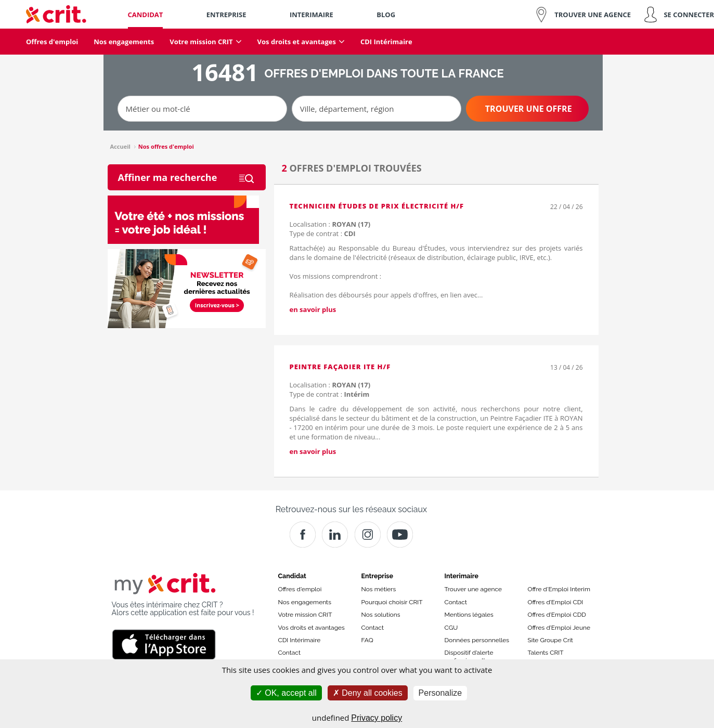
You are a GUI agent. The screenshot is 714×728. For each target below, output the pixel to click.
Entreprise (378, 576)
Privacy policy (377, 718)
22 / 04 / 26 (566, 207)
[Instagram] (368, 535)
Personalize (440, 693)
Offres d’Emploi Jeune (559, 628)
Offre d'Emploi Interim (559, 589)
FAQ (367, 640)
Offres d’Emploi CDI (556, 602)
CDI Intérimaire (300, 640)
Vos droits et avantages (311, 628)
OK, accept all (286, 693)
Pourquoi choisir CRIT (392, 602)
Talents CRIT (546, 653)
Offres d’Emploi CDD (557, 615)
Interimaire (462, 576)
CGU (451, 628)
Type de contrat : (323, 233)
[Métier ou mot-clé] (202, 109)
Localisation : (330, 224)
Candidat (292, 576)
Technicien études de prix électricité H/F (377, 206)
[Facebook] (303, 535)
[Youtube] (400, 535)
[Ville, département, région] (377, 109)
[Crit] (335, 535)
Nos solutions (381, 615)
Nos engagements (305, 602)
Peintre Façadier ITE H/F (340, 367)
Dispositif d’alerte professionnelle (469, 656)
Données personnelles (477, 640)
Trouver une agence (473, 589)
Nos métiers (379, 589)
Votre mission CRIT (305, 615)
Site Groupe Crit (550, 640)
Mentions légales (469, 615)
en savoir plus (313, 309)
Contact (289, 653)
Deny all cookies (368, 693)
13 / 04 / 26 (566, 367)
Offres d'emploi (300, 589)
